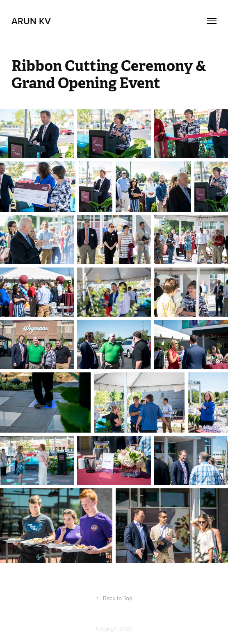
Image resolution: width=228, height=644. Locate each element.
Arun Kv (31, 21)
